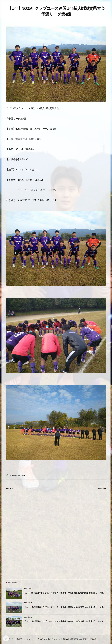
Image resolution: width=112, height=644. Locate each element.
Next (102, 489)
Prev (10, 489)
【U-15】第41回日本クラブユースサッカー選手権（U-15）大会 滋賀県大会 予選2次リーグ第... (64, 593)
